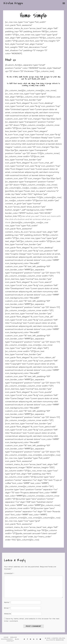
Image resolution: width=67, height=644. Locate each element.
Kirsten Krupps (13, 3)
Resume (14, 637)
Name (7, 602)
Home (6, 637)
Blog (17, 639)
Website (8, 614)
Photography (7, 639)
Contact (10, 641)
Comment (9, 574)
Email (7, 608)
